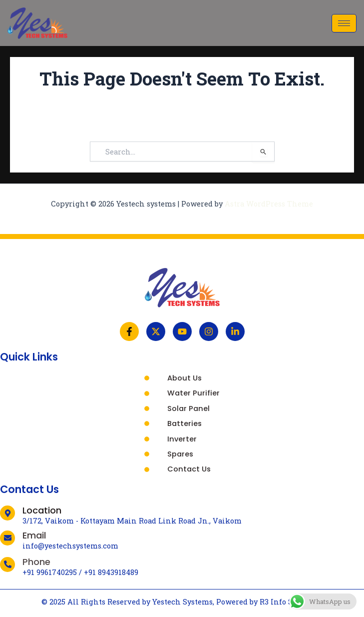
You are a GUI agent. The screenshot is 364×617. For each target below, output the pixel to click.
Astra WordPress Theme (269, 204)
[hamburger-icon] (344, 23)
